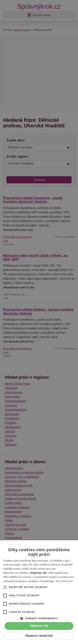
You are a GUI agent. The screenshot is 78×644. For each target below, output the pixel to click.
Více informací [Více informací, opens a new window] (64, 581)
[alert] (39, 322)
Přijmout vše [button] (39, 626)
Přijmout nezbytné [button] (39, 636)
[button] (39, 618)
